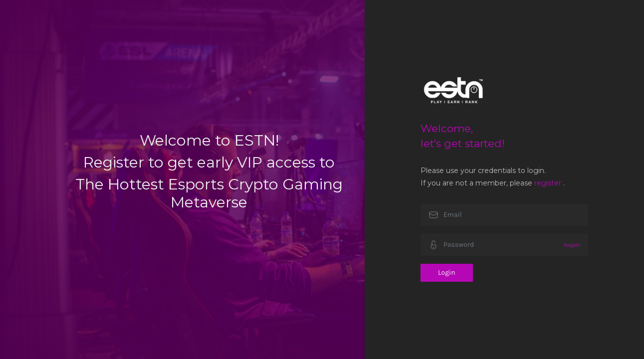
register (548, 183)
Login (447, 272)
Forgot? (572, 245)
